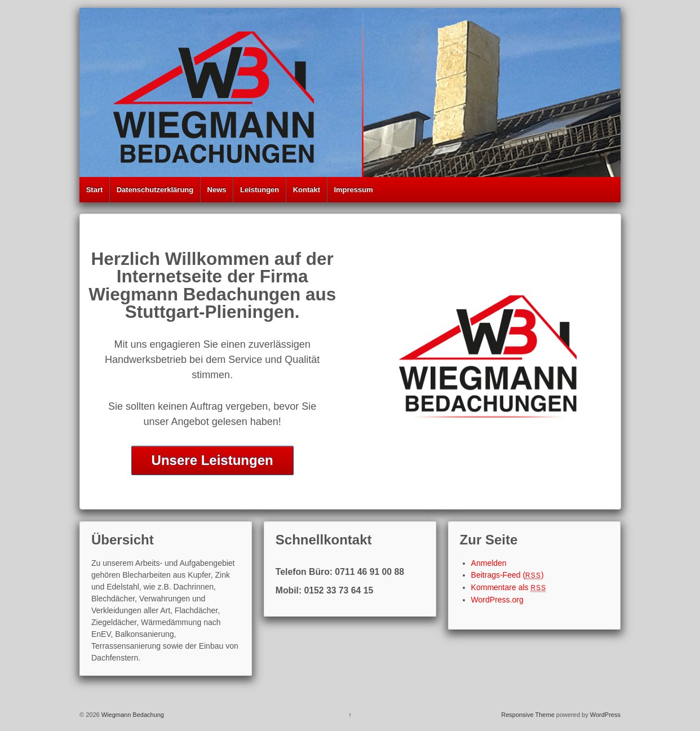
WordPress (605, 715)
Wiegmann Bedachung (132, 715)
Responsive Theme (528, 715)
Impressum (353, 190)
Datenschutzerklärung (155, 190)
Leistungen (260, 190)
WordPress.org (497, 600)
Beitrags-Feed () (508, 575)
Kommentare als (509, 587)
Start (95, 190)
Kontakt (307, 190)
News (217, 190)
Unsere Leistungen (212, 460)
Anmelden (489, 563)
